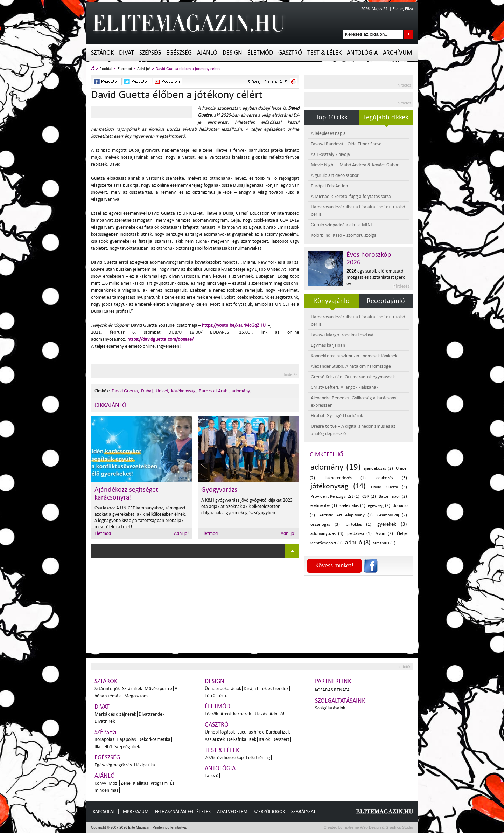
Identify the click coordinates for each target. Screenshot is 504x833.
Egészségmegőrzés (113, 765)
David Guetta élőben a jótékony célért (188, 69)
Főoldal (106, 69)
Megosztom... (138, 696)
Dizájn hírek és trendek (266, 689)
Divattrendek (152, 714)
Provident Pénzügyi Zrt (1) (335, 497)
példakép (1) (359, 534)
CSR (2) (369, 497)
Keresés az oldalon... (408, 34)
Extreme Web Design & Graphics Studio (379, 827)
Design (232, 53)
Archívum (397, 53)
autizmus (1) (384, 543)
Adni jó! (144, 69)
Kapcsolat (104, 811)
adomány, (241, 391)
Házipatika (145, 765)
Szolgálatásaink (330, 708)
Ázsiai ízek (215, 739)
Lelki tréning (258, 758)
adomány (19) (336, 467)
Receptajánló (386, 301)
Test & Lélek (324, 53)
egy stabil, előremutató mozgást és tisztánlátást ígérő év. (376, 277)
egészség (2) (379, 506)
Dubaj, (148, 391)
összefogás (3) (325, 525)
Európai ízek (278, 732)
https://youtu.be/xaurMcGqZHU (234, 325)
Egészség (179, 53)
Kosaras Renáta (332, 690)
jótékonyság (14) (338, 486)
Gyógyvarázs (219, 490)
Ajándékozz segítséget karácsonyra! (126, 494)
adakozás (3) (392, 478)
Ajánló (207, 53)
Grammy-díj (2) (392, 515)
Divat (127, 53)
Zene (126, 783)
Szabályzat (303, 811)
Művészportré (158, 689)
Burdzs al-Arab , (214, 391)
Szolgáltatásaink (340, 701)
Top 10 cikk (332, 117)
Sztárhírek (132, 689)
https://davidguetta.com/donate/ (160, 339)
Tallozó (212, 775)
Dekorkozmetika (154, 739)
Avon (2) (384, 534)
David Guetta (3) (389, 487)
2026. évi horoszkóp (224, 758)
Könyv (100, 783)
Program (159, 783)
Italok (264, 739)
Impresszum (135, 811)
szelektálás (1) (352, 506)
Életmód (260, 53)
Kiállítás (141, 783)
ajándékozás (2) (378, 469)
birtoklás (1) (359, 525)
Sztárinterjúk (107, 689)
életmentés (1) (324, 506)
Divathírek (105, 721)
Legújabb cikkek (386, 117)
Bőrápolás (104, 739)
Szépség (150, 53)
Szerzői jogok (269, 811)
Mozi (113, 783)
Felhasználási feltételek (183, 811)
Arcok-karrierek (236, 714)
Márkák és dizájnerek (115, 714)
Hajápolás (126, 739)
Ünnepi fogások (220, 732)
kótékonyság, (184, 391)
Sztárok (102, 53)
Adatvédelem (232, 811)
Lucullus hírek (250, 732)
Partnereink (333, 681)
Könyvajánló (332, 301)
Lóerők (211, 714)
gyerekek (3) (392, 524)
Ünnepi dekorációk (223, 689)
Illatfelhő (103, 747)
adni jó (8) (358, 542)
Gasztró (290, 53)
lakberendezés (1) (346, 478)
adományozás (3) (327, 534)
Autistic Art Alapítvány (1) (346, 515)
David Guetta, (125, 391)
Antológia (362, 53)
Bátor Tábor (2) (393, 497)
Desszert (281, 739)
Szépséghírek (127, 747)
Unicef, (163, 391)
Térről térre (216, 696)
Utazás (260, 714)
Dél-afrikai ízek (242, 739)
